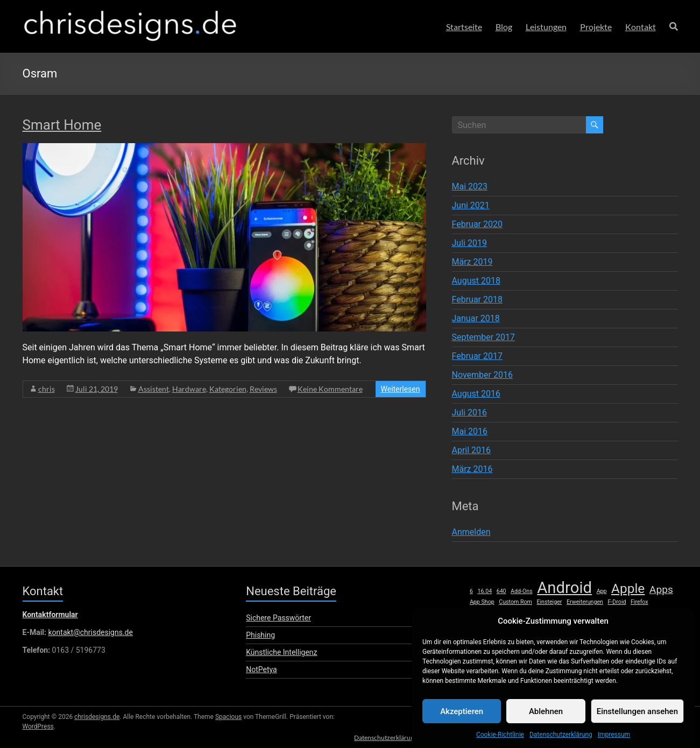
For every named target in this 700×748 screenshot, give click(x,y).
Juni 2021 (471, 205)
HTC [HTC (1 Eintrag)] (524, 613)
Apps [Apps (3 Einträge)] (661, 590)
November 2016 (482, 375)
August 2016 (476, 394)
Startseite (464, 27)
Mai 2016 (470, 431)
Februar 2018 (477, 299)
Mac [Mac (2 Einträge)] (666, 612)
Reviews (263, 389)
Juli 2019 (469, 243)
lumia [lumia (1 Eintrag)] (646, 613)
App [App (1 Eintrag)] (602, 591)
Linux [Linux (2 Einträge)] (624, 612)
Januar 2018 (476, 318)
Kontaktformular (50, 615)
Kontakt (641, 27)
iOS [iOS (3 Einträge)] (542, 612)
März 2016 (472, 469)
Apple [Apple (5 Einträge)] (628, 589)
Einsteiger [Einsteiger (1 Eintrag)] (549, 602)
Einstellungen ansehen (637, 722)
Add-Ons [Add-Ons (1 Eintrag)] (522, 591)
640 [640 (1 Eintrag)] (501, 591)
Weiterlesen (401, 389)
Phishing (260, 635)
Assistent (154, 389)
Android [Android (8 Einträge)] (564, 588)
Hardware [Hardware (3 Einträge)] (492, 612)
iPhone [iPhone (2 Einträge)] (568, 612)
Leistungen (546, 27)
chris (47, 389)
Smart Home (62, 125)
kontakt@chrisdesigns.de (90, 632)
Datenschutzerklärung (380, 736)
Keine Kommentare (330, 389)
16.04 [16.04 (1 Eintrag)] (485, 591)
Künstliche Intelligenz (281, 652)
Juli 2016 (469, 412)
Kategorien (228, 389)
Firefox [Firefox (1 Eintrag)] (639, 602)
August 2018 (476, 281)
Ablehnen (546, 722)
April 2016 (472, 450)
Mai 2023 (470, 186)
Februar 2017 (477, 356)
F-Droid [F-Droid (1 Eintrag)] (617, 602)
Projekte (596, 27)
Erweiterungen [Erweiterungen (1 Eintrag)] (585, 602)
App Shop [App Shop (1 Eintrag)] (482, 602)
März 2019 (472, 262)
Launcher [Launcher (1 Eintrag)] (598, 613)
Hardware (189, 389)
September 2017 (484, 337)
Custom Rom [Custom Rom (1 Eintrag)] (515, 602)
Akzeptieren (462, 722)
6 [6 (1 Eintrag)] (471, 591)
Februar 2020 (477, 224)
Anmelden (471, 532)
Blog (504, 27)
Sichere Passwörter (278, 618)
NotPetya (261, 669)
